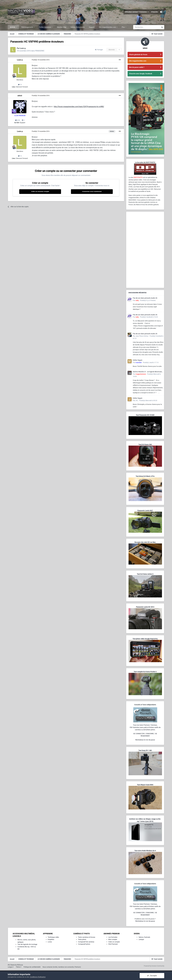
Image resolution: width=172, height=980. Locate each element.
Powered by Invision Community (154, 966)
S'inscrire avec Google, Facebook (141, 74)
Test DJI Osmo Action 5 (145, 574)
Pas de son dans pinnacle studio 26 (145, 298)
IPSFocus (20, 965)
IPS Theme (11, 965)
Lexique (141, 939)
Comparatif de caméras (86, 942)
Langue (11, 967)
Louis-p (20, 60)
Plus (123, 27)
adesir (20, 96)
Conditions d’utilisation (38, 977)
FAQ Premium (113, 944)
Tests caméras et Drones (87, 937)
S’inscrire (155, 12)
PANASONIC (40, 51)
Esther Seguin (138, 360)
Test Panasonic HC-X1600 (145, 415)
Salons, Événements (78, 27)
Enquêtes (51, 939)
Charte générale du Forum (138, 55)
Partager (99, 50)
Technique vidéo (53, 937)
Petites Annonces (45, 27)
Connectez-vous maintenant (92, 191)
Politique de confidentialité (32, 967)
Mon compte (113, 939)
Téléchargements (27, 27)
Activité (13, 27)
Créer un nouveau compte (40, 191)
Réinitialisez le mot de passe (145, 740)
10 (20, 85)
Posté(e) (41, 60)
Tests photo (82, 939)
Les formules (113, 937)
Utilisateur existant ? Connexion (137, 12)
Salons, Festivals (144, 937)
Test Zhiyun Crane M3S (145, 785)
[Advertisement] (145, 250)
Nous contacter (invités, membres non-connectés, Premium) (62, 967)
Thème (19, 967)
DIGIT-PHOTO (138, 177)
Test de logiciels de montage (27, 944)
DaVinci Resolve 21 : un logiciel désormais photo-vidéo (147, 372)
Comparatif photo (84, 944)
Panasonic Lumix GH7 (145, 510)
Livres (50, 942)
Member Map (62, 27)
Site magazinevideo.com (108, 27)
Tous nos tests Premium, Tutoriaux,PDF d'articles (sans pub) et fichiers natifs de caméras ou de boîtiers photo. (145, 727)
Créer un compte (114, 942)
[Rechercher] (147, 27)
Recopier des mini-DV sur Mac (145, 542)
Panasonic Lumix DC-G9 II (145, 607)
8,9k (18, 120)
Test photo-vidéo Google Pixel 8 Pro (145, 639)
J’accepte (152, 976)
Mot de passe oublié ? (137, 67)
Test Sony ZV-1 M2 (145, 750)
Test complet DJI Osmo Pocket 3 (145, 672)
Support (92, 27)
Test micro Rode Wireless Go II (145, 851)
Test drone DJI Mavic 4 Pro (145, 476)
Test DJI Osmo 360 (145, 444)
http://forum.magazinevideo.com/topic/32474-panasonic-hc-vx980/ (79, 107)
